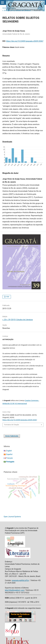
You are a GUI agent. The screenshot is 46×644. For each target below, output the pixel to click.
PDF (8, 297)
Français (10, 458)
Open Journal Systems (12, 517)
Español (9, 454)
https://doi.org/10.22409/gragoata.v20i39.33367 (25, 41)
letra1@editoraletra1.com (15, 590)
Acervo (12, 8)
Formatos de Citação (12, 425)
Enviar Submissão (12, 436)
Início (4, 8)
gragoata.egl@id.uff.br (20, 580)
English (9, 451)
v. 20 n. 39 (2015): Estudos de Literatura (16, 10)
